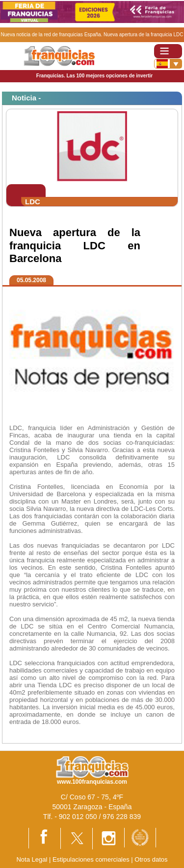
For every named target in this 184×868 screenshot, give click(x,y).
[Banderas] (168, 64)
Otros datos (151, 859)
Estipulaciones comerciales (92, 859)
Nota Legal (32, 859)
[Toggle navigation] (168, 51)
